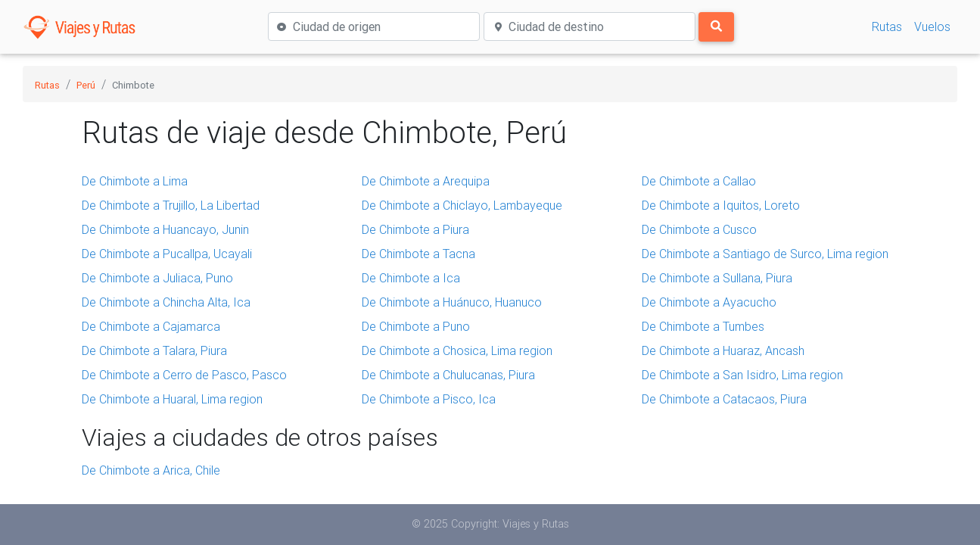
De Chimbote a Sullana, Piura (717, 278)
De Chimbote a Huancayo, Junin (165, 229)
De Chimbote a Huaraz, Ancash (723, 350)
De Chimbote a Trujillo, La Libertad (171, 205)
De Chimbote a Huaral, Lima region (172, 399)
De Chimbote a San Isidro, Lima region (742, 375)
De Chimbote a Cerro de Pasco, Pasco (184, 375)
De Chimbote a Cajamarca (151, 326)
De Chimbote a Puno (416, 326)
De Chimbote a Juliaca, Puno (157, 278)
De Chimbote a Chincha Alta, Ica (166, 302)
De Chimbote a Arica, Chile (151, 470)
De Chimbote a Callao (699, 181)
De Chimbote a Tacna (418, 254)
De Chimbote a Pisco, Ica (429, 399)
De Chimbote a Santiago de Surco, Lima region (765, 254)
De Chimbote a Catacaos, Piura (724, 399)
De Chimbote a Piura (415, 229)
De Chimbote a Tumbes (703, 326)
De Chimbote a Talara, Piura (154, 350)
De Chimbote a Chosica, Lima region (457, 350)
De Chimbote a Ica (411, 278)
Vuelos (932, 26)
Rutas (887, 26)
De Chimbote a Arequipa (426, 181)
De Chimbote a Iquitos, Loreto (721, 205)
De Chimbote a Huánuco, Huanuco (452, 302)
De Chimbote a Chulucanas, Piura (448, 375)
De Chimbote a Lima (135, 181)
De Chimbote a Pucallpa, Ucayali (167, 254)
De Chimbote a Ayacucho (709, 302)
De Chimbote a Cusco (699, 229)
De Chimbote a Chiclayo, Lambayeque (462, 205)
